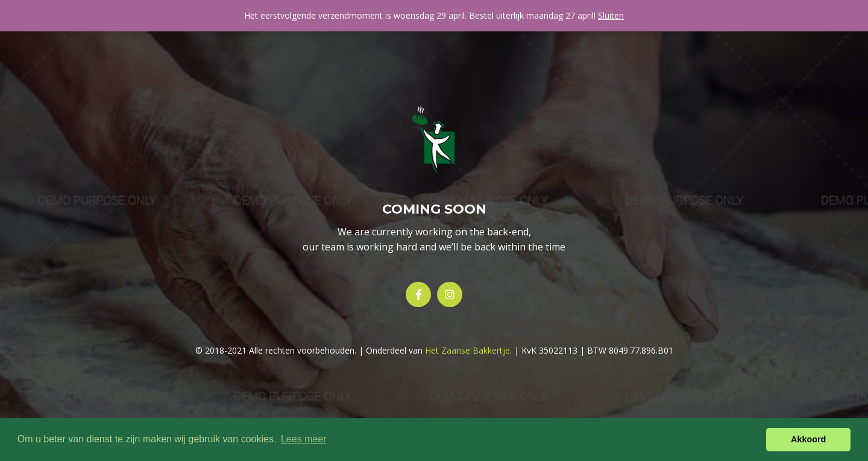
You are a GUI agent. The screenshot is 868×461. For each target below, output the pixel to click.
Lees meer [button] (304, 439)
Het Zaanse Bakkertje (467, 350)
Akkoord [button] (808, 439)
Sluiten (611, 15)
